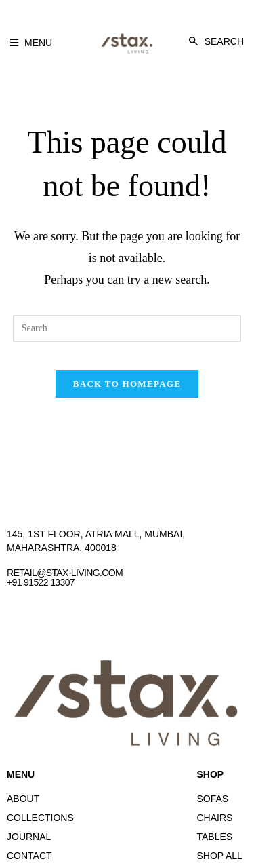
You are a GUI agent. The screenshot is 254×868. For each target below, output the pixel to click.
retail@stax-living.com (65, 573)
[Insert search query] (127, 328)
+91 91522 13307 (41, 582)
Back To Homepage (127, 384)
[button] (31, 43)
